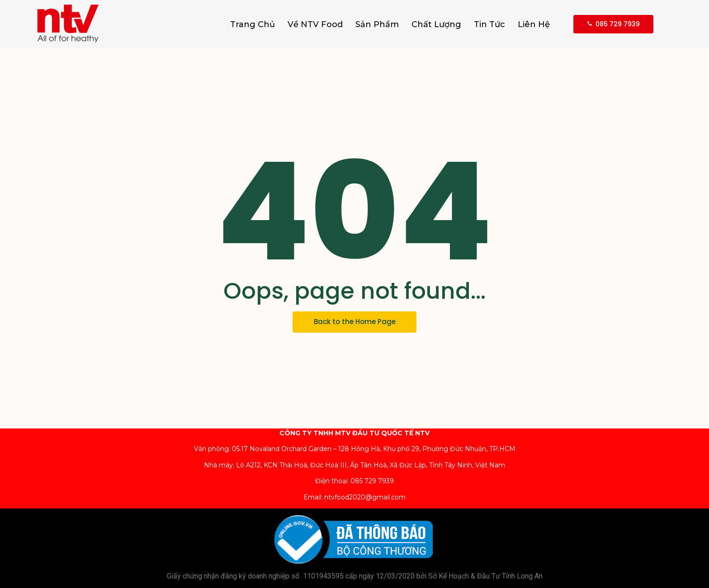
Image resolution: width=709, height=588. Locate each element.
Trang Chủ (253, 24)
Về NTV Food (315, 24)
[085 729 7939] (613, 24)
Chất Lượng (436, 24)
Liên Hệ (534, 24)
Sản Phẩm (377, 24)
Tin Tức (489, 24)
